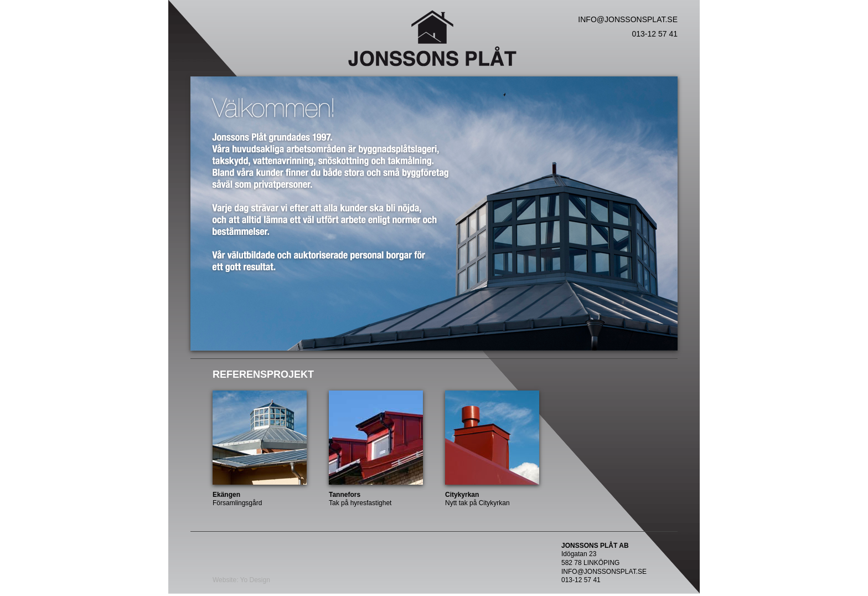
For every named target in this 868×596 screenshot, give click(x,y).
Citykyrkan (462, 495)
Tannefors (345, 495)
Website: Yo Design (241, 580)
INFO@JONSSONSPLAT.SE (628, 19)
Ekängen (226, 495)
